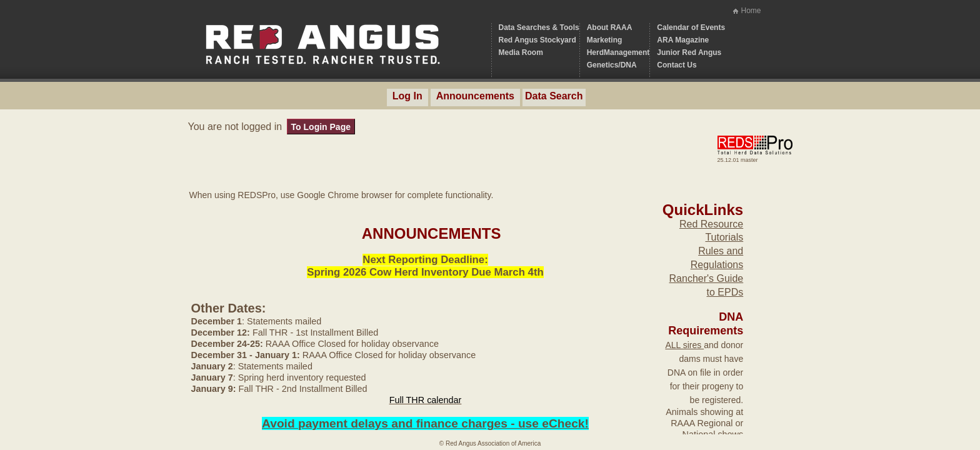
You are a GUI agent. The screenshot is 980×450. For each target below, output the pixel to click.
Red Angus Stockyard (537, 40)
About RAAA (610, 27)
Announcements (475, 96)
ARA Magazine (683, 40)
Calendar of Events (691, 27)
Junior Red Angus (689, 52)
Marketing (605, 40)
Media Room (521, 52)
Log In (407, 96)
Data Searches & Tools (539, 27)
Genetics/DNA (612, 65)
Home (751, 11)
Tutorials (724, 237)
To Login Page (321, 127)
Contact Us (677, 65)
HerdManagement (618, 52)
